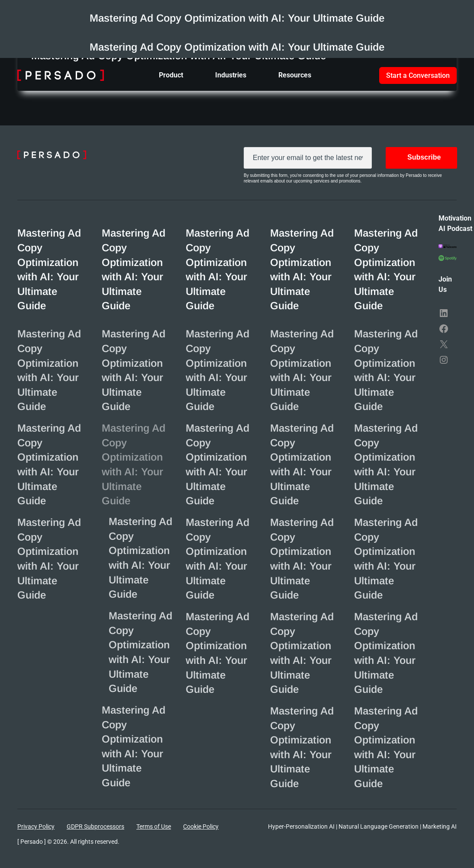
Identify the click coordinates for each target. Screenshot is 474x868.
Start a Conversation (418, 75)
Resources (295, 75)
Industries (231, 75)
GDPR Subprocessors (95, 826)
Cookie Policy (201, 826)
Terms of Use (154, 826)
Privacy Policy (36, 826)
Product (171, 75)
